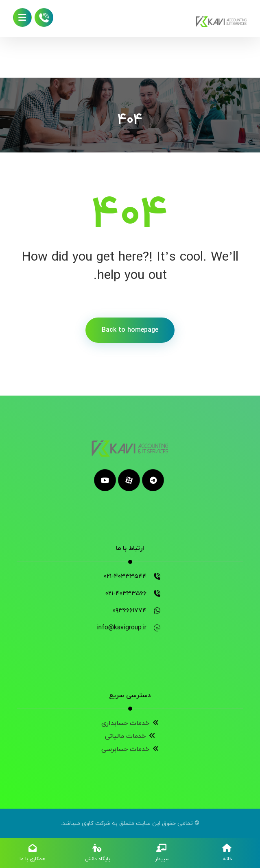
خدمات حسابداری (130, 723)
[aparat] (129, 480)
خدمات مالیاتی (130, 736)
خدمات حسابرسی (130, 749)
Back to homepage (130, 330)
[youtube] (105, 480)
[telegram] (153, 480)
